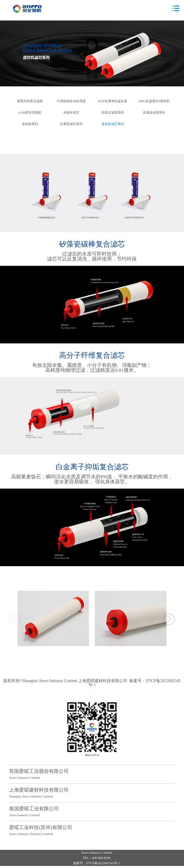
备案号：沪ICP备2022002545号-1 (135, 683)
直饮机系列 (30, 124)
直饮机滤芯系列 (113, 124)
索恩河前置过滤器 (30, 101)
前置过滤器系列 (113, 113)
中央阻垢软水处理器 (71, 101)
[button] (169, 619)
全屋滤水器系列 (154, 113)
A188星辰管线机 (30, 113)
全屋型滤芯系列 (71, 124)
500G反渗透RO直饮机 (154, 101)
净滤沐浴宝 (71, 113)
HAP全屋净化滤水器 (113, 101)
